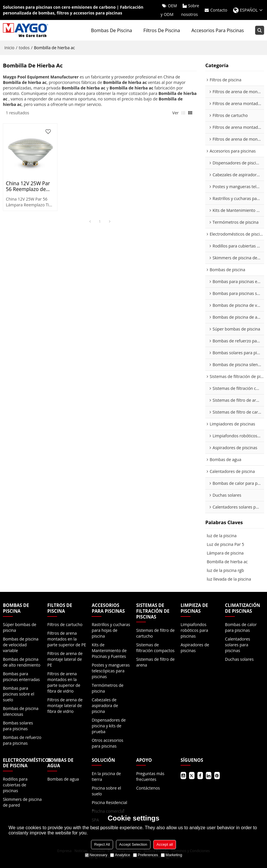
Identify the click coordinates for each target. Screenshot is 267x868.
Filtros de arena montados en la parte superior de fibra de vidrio (64, 682)
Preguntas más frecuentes (150, 776)
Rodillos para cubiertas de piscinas (15, 785)
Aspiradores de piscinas (195, 648)
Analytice (120, 855)
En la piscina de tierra (106, 776)
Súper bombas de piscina (20, 627)
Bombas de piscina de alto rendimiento (22, 662)
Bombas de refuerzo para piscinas (22, 740)
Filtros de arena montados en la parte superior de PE (67, 639)
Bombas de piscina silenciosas (21, 711)
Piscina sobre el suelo (106, 791)
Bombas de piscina (112, 30)
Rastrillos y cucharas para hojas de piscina (111, 630)
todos (24, 48)
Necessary (96, 855)
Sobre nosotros (190, 10)
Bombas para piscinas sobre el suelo (19, 694)
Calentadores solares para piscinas (238, 645)
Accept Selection (133, 844)
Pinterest (217, 776)
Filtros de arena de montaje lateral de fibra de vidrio (65, 705)
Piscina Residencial (109, 802)
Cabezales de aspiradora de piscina (105, 705)
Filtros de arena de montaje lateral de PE (65, 659)
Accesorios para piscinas (218, 30)
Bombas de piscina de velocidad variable (21, 645)
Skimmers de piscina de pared (22, 802)
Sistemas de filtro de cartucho (156, 633)
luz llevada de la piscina (229, 579)
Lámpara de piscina (225, 553)
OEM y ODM (169, 10)
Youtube (183, 776)
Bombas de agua (63, 779)
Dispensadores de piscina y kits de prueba (109, 726)
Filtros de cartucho (65, 624)
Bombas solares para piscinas (18, 726)
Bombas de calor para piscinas (241, 627)
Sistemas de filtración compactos (155, 648)
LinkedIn (209, 776)
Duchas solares (239, 659)
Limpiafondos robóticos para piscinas (194, 630)
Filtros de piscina (162, 30)
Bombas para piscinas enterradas (21, 677)
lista (183, 113)
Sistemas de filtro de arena (156, 662)
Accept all (165, 844)
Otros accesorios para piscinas (107, 743)
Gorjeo (192, 776)
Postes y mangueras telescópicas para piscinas (111, 671)
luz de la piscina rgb (225, 571)
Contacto (219, 10)
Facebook (200, 776)
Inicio (9, 48)
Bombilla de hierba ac (227, 562)
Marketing (171, 855)
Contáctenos (148, 788)
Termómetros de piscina (107, 688)
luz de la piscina (222, 536)
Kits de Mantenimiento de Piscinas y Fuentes (109, 650)
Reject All (102, 844)
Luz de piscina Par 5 (225, 545)
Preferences (146, 855)
